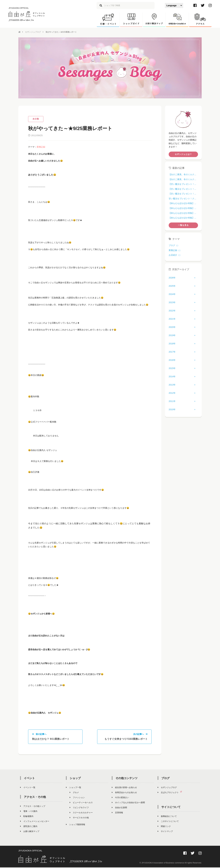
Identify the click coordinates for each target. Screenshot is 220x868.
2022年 (172, 310)
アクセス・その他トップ (33, 807)
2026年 (172, 278)
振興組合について (167, 817)
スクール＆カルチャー (81, 813)
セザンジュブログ (32, 32)
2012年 (172, 393)
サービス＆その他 (79, 818)
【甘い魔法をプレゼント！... (182, 184)
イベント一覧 (28, 788)
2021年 (172, 319)
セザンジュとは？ (183, 154)
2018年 (172, 343)
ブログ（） (174, 245)
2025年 (172, 286)
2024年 (172, 294)
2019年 (172, 335)
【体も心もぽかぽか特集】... (182, 203)
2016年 (172, 360)
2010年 (172, 409)
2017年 (172, 352)
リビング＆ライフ (79, 808)
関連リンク (164, 827)
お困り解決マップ (30, 832)
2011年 (172, 401)
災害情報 (117, 813)
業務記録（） (175, 250)
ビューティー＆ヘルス (81, 803)
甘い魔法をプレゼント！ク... (182, 198)
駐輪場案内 (27, 817)
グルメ (74, 793)
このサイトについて (168, 822)
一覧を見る (183, 225)
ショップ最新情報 (76, 825)
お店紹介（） (175, 255)
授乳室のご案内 (29, 827)
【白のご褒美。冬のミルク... (182, 174)
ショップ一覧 (74, 788)
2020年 (172, 327)
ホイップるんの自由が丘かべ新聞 (128, 803)
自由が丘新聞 (119, 808)
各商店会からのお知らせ (124, 793)
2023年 (172, 302)
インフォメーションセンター (35, 822)
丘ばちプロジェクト (171, 793)
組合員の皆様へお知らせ (124, 788)
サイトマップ (165, 832)
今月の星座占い (120, 798)
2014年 (172, 376)
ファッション (77, 798)
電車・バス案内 (29, 812)
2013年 (172, 385)
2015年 (172, 368)
